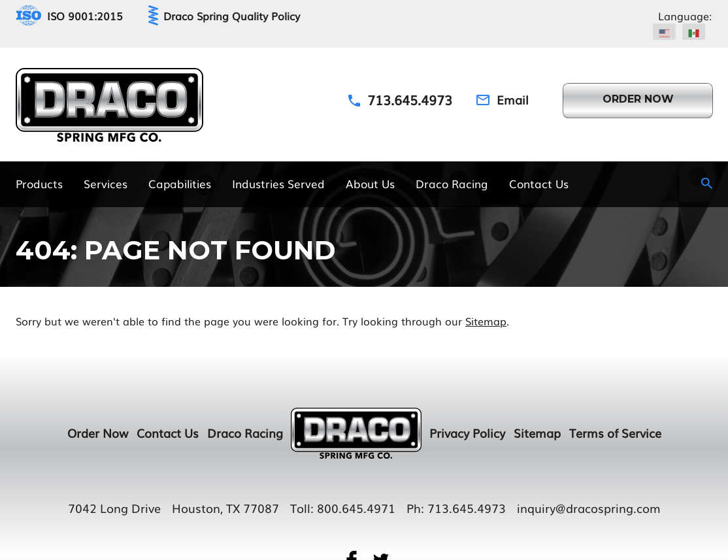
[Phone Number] (400, 99)
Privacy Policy (467, 433)
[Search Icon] (707, 183)
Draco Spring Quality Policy (232, 16)
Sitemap (486, 321)
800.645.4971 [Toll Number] (356, 508)
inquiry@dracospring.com (589, 508)
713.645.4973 (467, 508)
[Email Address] (503, 100)
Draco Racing (245, 433)
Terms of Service (615, 433)
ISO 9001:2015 (85, 16)
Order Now (98, 433)
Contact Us (168, 433)
